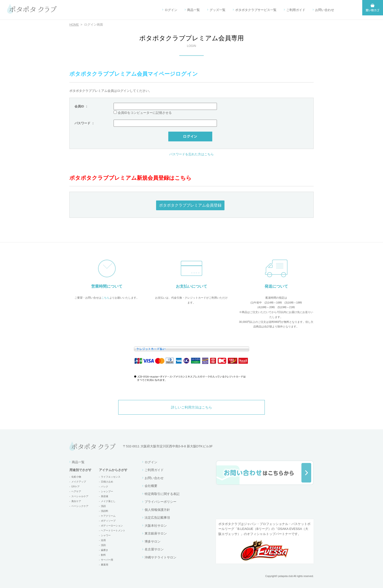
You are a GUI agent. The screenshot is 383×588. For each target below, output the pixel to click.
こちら (105, 298)
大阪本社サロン (156, 526)
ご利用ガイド (296, 10)
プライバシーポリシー (160, 502)
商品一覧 (193, 10)
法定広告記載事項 (157, 518)
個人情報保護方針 (157, 510)
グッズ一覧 (218, 10)
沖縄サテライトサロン (160, 557)
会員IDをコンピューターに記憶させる (145, 113)
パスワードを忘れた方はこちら (191, 154)
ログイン (171, 10)
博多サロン (153, 541)
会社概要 (151, 486)
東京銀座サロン (156, 533)
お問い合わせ (325, 10)
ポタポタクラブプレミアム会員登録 (190, 205)
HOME (74, 25)
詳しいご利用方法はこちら (191, 407)
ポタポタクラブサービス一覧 (256, 10)
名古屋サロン (154, 549)
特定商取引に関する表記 (162, 494)
